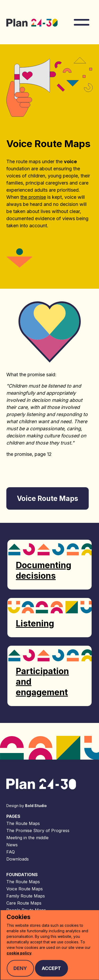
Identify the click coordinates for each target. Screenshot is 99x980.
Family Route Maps (26, 896)
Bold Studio (36, 806)
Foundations (22, 875)
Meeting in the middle (27, 838)
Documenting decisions (44, 570)
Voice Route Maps (25, 889)
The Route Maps (23, 823)
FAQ (11, 852)
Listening (35, 623)
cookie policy (19, 953)
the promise (33, 197)
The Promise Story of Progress (38, 831)
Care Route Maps (24, 903)
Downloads (18, 859)
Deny (20, 968)
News (12, 845)
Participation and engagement (42, 682)
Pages (13, 816)
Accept (51, 968)
